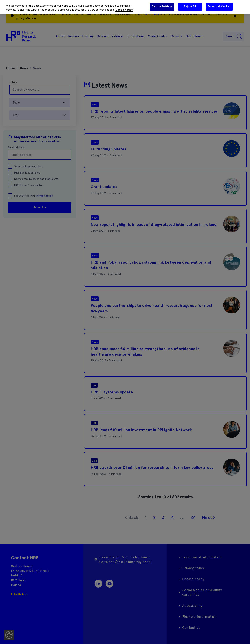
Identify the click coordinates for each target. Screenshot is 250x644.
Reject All (190, 7)
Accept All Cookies (219, 7)
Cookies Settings (162, 7)
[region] (125, 7)
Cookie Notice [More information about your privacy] (124, 10)
